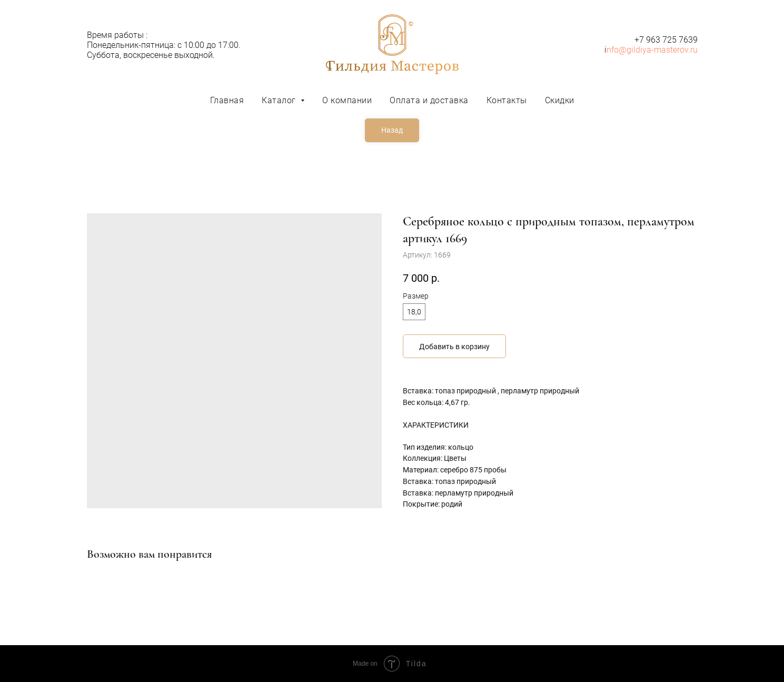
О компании (347, 100)
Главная (227, 100)
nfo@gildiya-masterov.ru (652, 50)
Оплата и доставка (429, 100)
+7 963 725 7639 (666, 40)
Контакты (507, 100)
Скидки (560, 100)
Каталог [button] (280, 100)
